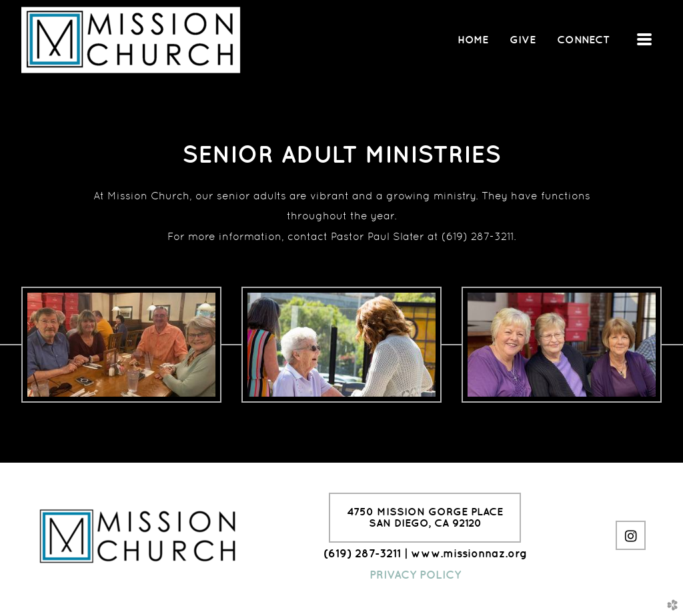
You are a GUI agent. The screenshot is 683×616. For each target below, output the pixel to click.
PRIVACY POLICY (415, 575)
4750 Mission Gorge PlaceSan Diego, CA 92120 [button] (425, 517)
